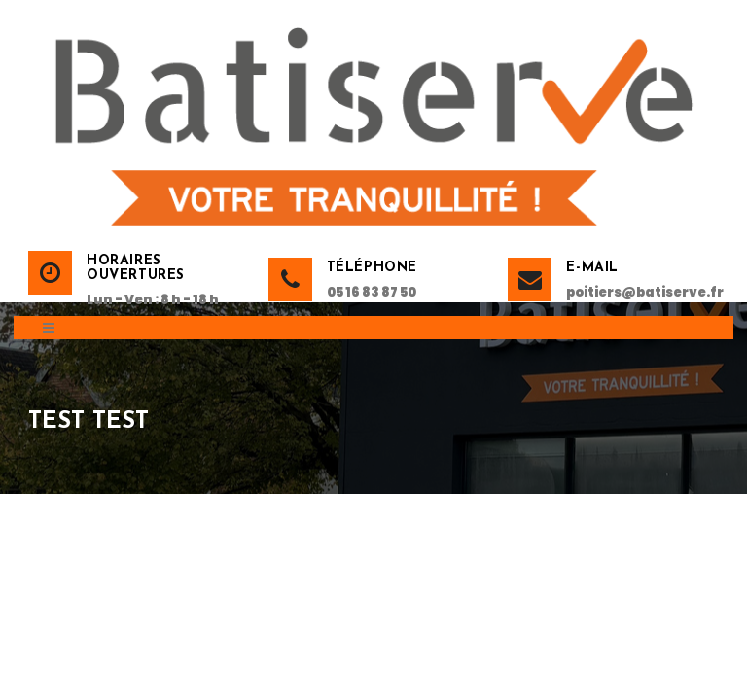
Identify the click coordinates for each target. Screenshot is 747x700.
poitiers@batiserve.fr (642, 292)
